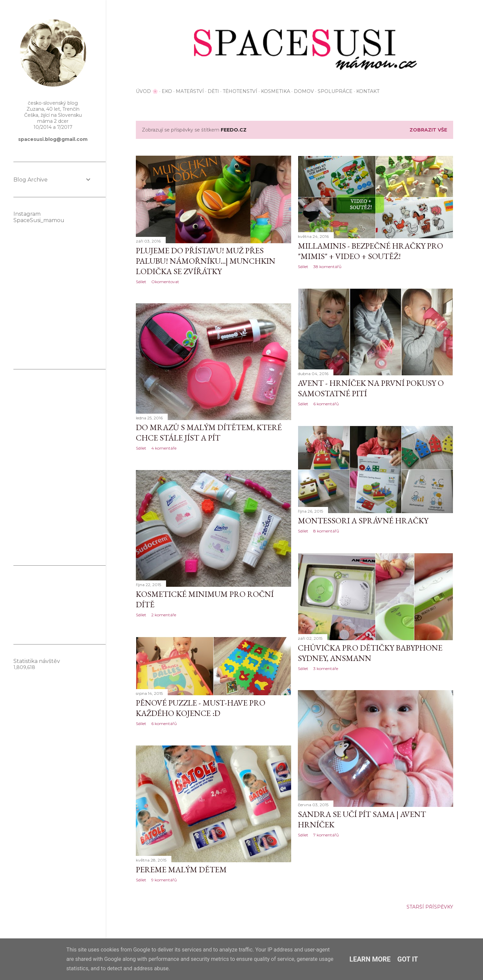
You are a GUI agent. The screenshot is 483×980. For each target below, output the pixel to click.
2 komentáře (164, 615)
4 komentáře (164, 448)
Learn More (370, 959)
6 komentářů (326, 404)
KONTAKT (368, 91)
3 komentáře (326, 668)
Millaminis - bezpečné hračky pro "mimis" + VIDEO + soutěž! (370, 251)
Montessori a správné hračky (363, 521)
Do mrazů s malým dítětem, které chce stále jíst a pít (209, 432)
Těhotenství (240, 91)
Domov (304, 91)
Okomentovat (165, 282)
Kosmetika (276, 91)
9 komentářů (164, 880)
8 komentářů (326, 531)
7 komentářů (326, 835)
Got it (408, 959)
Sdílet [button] (141, 282)
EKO (167, 91)
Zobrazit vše (428, 130)
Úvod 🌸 (147, 91)
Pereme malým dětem (181, 869)
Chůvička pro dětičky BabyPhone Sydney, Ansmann (370, 653)
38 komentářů (327, 267)
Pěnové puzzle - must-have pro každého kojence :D (201, 708)
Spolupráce (335, 91)
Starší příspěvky (430, 907)
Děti (213, 91)
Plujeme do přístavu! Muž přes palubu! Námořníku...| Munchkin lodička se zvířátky (206, 261)
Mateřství (190, 91)
